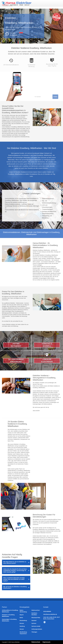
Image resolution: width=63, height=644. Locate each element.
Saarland (34, 620)
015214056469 (47, 611)
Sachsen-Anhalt (36, 626)
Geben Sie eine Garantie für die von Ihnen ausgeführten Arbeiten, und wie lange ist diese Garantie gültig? (15, 571)
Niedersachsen (36, 610)
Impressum (47, 642)
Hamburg (22, 626)
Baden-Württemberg (23, 611)
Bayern (22, 615)
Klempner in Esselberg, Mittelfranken (8, 616)
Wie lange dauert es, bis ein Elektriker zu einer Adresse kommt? (15, 562)
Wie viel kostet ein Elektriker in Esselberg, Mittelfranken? (15, 587)
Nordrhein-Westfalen (34, 614)
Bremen (22, 623)
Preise (21, 5)
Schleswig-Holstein (37, 629)
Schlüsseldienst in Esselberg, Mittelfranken (10, 611)
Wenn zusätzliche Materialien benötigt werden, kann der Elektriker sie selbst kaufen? (14, 579)
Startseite (5, 5)
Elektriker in (14, 5)
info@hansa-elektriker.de (50, 614)
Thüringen (34, 632)
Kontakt (27, 5)
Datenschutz (36, 642)
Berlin (21, 618)
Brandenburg (23, 620)
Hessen (22, 629)
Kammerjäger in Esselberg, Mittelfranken (9, 620)
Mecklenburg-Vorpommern (23, 633)
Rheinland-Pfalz (36, 618)
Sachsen (34, 623)
